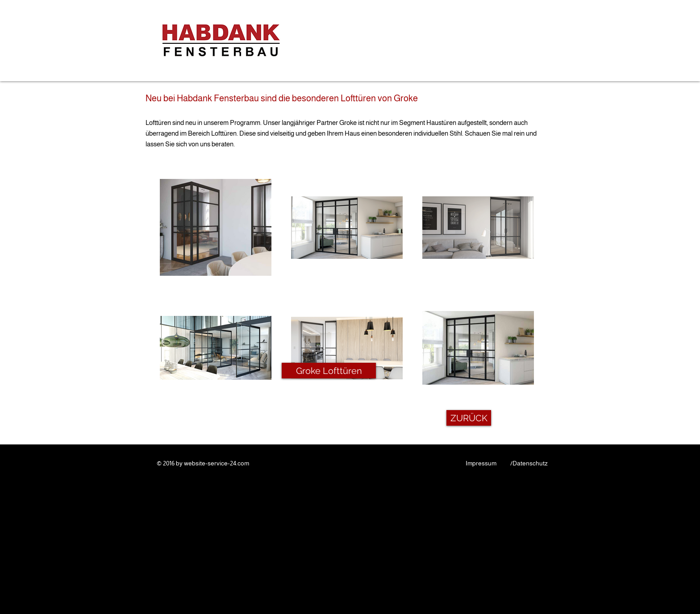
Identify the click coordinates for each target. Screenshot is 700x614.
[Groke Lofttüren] (329, 371)
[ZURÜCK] (469, 418)
